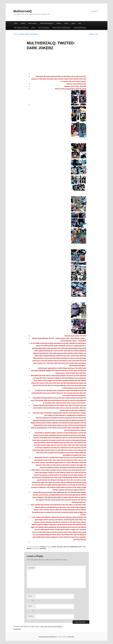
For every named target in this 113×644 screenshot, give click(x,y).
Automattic (71, 637)
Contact (23, 23)
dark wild (66, 547)
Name (31, 597)
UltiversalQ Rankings (80, 28)
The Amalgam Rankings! (21, 28)
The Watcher (34, 34)
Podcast (43, 547)
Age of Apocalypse (44, 28)
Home (16, 23)
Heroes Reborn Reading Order (61, 28)
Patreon (59, 23)
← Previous (91, 34)
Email (31, 607)
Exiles (33, 28)
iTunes (66, 23)
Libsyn (73, 23)
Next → (97, 34)
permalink (43, 549)
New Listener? (33, 23)
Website (31, 616)
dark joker (60, 547)
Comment (31, 568)
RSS (80, 23)
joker (80, 547)
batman (54, 547)
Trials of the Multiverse (47, 23)
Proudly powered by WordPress (48, 637)
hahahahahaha (74, 547)
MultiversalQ (23, 11)
